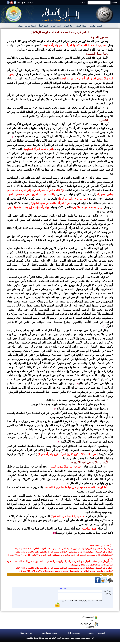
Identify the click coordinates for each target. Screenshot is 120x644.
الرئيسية (102, 633)
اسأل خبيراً (43, 26)
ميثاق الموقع (81, 26)
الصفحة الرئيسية (96, 26)
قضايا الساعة (56, 26)
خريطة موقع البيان (50, 633)
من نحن (20, 26)
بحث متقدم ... (83, 3)
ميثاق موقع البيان (74, 633)
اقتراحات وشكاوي (25, 633)
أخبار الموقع (68, 26)
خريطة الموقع (31, 26)
